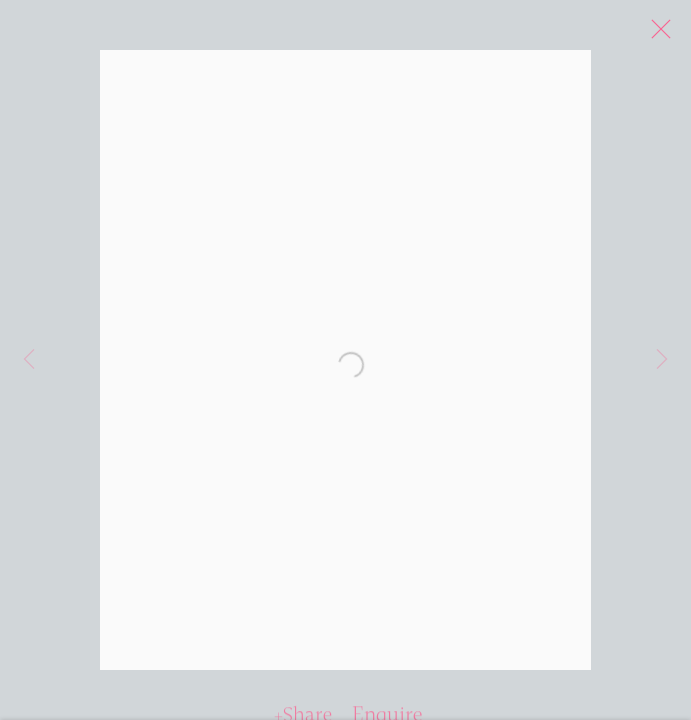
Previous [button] (29, 360)
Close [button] (670, 35)
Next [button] (662, 360)
